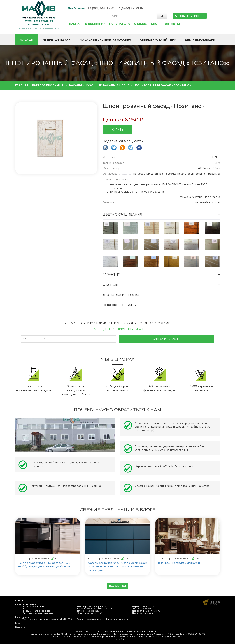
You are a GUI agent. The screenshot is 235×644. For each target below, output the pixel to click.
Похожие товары (120, 305)
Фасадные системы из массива (95, 609)
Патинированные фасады (92, 606)
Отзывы (110, 285)
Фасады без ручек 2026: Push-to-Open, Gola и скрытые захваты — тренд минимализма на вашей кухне (117, 566)
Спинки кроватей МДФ (90, 613)
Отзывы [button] (141, 24)
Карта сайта (117, 639)
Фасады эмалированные (36, 611)
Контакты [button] (171, 24)
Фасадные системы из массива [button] (105, 40)
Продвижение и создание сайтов (211, 602)
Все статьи (117, 586)
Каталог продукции (26, 604)
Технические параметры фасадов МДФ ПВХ (47, 619)
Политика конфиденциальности (141, 631)
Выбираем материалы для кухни (179, 563)
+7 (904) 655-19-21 (101, 8)
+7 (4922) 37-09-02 (130, 8)
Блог (18, 623)
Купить (118, 130)
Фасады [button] (27, 40)
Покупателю (22, 617)
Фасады (27, 609)
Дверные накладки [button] (200, 40)
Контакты (20, 627)
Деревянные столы (143, 606)
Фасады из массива (33, 606)
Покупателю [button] (120, 24)
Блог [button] (155, 24)
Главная (20, 600)
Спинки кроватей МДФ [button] (158, 40)
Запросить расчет (167, 339)
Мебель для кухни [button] (57, 40)
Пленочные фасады (88, 611)
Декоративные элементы (146, 611)
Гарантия (111, 275)
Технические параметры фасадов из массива (103, 619)
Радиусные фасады (143, 609)
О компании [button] (95, 24)
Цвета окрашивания (122, 214)
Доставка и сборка (121, 295)
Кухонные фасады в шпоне (38, 613)
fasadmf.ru (90, 631)
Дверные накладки (143, 613)
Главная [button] (75, 24)
